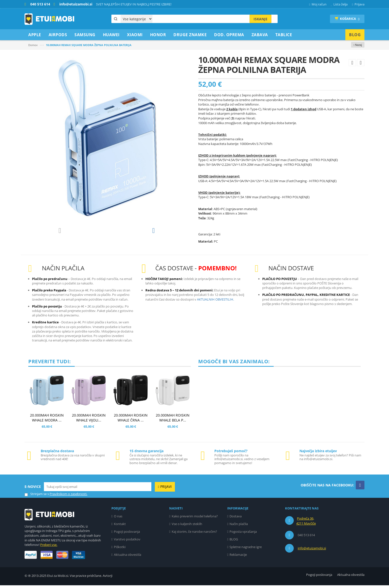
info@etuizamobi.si (312, 551)
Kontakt (120, 527)
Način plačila (239, 527)
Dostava (236, 519)
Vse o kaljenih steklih (187, 527)
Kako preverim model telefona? (195, 519)
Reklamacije (238, 557)
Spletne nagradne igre (246, 550)
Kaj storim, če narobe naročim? (194, 534)
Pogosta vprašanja (243, 534)
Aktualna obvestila (128, 557)
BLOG (234, 542)
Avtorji (108, 578)
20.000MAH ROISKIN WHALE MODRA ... (47, 420)
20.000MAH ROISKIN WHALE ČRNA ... (131, 420)
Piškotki (120, 550)
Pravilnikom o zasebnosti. (68, 497)
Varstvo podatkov (127, 542)
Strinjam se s (37, 497)
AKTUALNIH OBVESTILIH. (215, 302)
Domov (33, 45)
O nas (118, 519)
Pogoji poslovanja (127, 534)
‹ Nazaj (358, 45)
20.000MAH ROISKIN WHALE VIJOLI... (89, 420)
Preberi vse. (49, 547)
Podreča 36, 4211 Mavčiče (306, 524)
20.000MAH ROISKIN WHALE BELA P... (173, 420)
